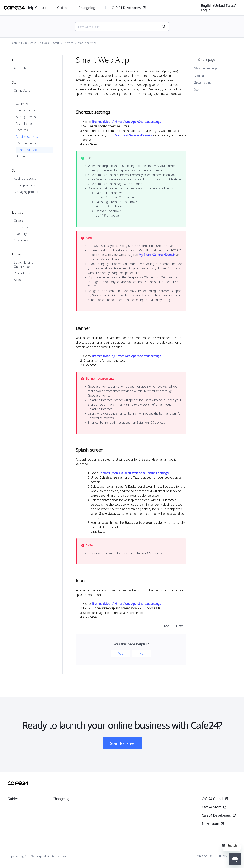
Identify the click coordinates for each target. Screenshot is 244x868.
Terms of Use (204, 857)
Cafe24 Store (212, 808)
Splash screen (204, 84)
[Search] (120, 27)
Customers (21, 241)
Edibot (18, 199)
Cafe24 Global (212, 800)
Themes (68, 44)
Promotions (22, 274)
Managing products (27, 193)
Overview (22, 105)
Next (179, 627)
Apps (17, 281)
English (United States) (218, 5)
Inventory (20, 235)
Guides (45, 44)
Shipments (21, 228)
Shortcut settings (206, 69)
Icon (197, 91)
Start (56, 44)
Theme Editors (26, 111)
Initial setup (22, 157)
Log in (206, 10)
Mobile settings (87, 44)
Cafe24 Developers (126, 8)
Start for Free (122, 745)
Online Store (22, 92)
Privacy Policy (226, 857)
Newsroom (210, 825)
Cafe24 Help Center (24, 44)
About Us (20, 69)
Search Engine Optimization (24, 266)
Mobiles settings (27, 138)
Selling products (25, 186)
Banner (199, 77)
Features (22, 131)
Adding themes (26, 118)
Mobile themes (28, 144)
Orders (19, 222)
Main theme (24, 125)
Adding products (25, 180)
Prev (165, 627)
